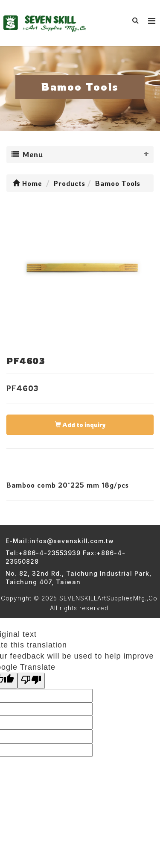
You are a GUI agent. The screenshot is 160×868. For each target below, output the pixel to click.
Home (27, 183)
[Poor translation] (31, 681)
